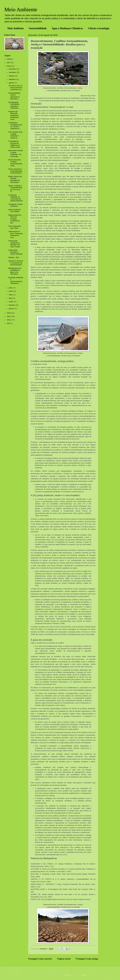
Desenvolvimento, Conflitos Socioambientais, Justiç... (15, 163)
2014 (9, 316)
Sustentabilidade (38, 28)
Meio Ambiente (21, 10)
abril (10, 298)
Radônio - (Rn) (14, 257)
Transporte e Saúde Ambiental (15, 205)
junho (11, 291)
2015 (9, 313)
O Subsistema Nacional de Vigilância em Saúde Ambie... (15, 144)
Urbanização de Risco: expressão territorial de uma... (15, 234)
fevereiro (12, 305)
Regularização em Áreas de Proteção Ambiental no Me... (15, 219)
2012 (9, 323)
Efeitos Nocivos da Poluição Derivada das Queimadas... (15, 179)
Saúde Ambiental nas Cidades (14, 211)
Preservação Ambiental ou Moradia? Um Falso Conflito (14, 244)
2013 (9, 320)
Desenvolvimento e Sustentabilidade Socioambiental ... (16, 171)
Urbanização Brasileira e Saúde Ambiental (15, 252)
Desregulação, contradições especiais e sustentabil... (14, 105)
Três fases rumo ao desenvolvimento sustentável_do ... (16, 88)
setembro (12, 79)
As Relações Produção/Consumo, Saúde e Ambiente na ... (15, 126)
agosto (11, 83)
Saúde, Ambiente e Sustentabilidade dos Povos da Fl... (15, 189)
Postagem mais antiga (87, 959)
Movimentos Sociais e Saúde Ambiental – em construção (16, 153)
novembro (13, 72)
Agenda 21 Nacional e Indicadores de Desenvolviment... (16, 263)
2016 (9, 66)
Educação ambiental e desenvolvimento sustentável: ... (16, 280)
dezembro (13, 69)
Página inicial (64, 959)
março (11, 302)
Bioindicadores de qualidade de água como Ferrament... (15, 271)
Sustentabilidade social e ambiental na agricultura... (14, 96)
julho (11, 288)
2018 (9, 59)
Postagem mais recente (40, 959)
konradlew (67, 975)
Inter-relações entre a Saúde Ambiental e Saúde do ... (15, 135)
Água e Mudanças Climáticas (67, 28)
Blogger (84, 975)
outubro (12, 76)
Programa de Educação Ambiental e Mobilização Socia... (14, 115)
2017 (9, 63)
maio (11, 295)
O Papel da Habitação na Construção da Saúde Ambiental (15, 198)
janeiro (11, 309)
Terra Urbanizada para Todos (15, 227)
